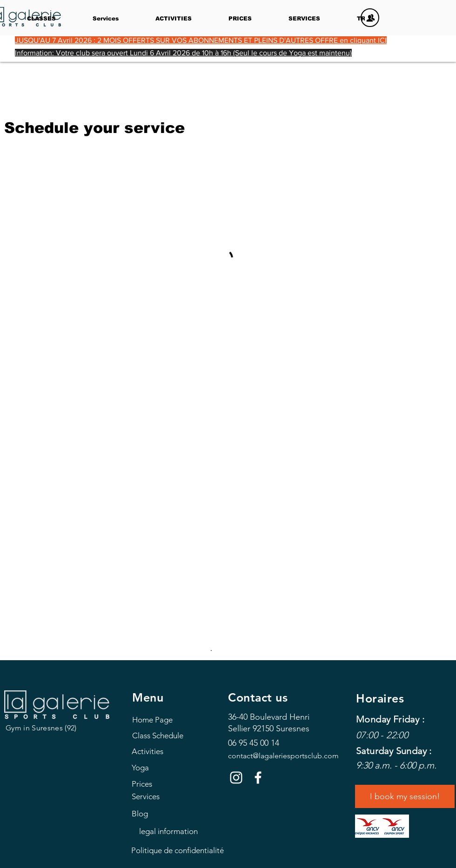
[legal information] (168, 831)
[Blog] (173, 813)
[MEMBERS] (370, 18)
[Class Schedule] (174, 735)
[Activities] (173, 751)
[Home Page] (174, 719)
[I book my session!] (405, 796)
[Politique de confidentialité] (178, 850)
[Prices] (173, 784)
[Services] (173, 796)
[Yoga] (173, 767)
